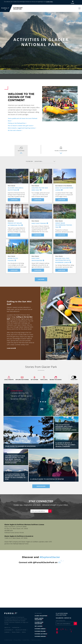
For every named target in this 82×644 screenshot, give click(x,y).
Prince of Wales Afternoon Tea (15, 222)
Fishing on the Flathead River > (17, 121)
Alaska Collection (41, 613)
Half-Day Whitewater (37, 257)
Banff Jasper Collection (39, 616)
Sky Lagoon (38, 624)
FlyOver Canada (40, 626)
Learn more (11, 346)
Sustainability (9, 627)
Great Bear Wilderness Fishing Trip (64, 223)
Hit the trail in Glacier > (15, 128)
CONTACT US (68, 615)
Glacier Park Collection (39, 620)
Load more (41, 277)
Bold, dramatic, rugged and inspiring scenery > (22, 125)
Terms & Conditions (36, 637)
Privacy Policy (17, 637)
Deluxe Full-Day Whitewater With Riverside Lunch (63, 258)
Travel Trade (16, 630)
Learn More (14, 197)
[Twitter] (62, 627)
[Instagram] (66, 627)
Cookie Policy (49, 2)
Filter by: (30, 159)
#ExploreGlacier (50, 555)
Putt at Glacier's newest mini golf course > (21, 123)
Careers (7, 630)
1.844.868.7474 (60, 615)
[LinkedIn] (57, 630)
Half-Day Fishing (39, 221)
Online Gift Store (21, 627)
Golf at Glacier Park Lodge (64, 186)
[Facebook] (57, 627)
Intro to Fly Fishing (13, 257)
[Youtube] (71, 627)
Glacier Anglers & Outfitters (16, 186)
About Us (7, 625)
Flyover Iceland (40, 629)
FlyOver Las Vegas (41, 631)
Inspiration (16, 625)
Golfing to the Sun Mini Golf (40, 186)
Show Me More (41, 484)
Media (24, 630)
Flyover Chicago (40, 634)
